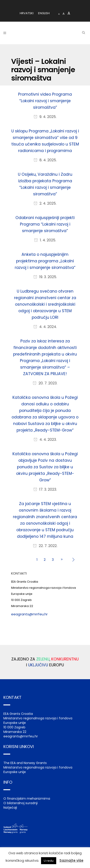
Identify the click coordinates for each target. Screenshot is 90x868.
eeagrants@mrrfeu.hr (29, 614)
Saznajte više (71, 860)
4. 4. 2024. (45, 327)
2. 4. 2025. (45, 203)
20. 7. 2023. (45, 383)
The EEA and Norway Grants (25, 763)
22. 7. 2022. (45, 546)
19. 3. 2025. (45, 277)
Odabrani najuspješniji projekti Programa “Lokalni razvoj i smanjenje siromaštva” (45, 224)
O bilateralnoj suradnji (21, 803)
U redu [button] (49, 861)
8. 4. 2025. (45, 160)
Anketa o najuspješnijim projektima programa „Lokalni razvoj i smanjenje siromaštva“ (45, 261)
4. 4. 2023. (45, 440)
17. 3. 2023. (45, 489)
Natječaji (10, 808)
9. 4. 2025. (45, 117)
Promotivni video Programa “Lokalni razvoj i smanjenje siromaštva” (45, 101)
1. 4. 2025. (45, 240)
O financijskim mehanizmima (27, 799)
